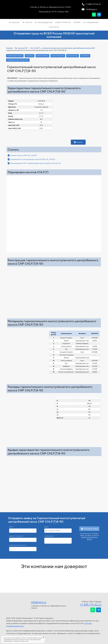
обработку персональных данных (89, 538)
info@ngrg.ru (39, 602)
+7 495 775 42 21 (91, 605)
